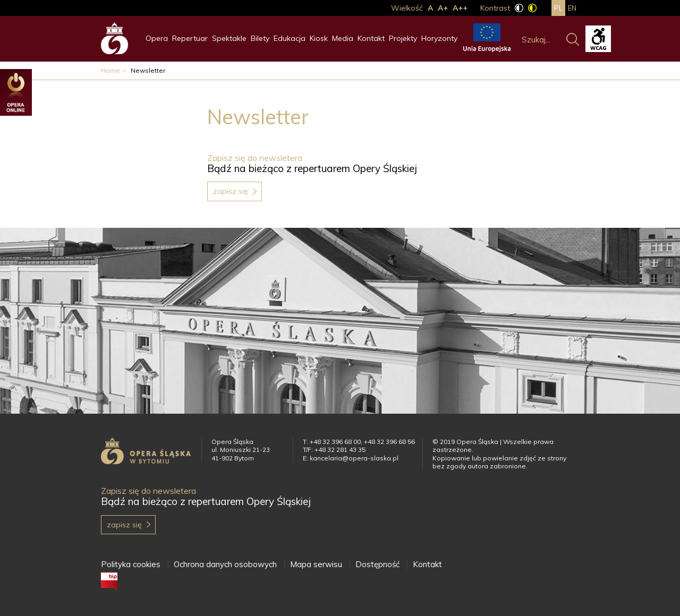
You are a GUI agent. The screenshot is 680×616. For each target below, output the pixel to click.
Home (110, 70)
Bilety (260, 38)
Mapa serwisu (316, 564)
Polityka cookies (131, 564)
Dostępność (377, 564)
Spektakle (229, 38)
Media (343, 38)
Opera (157, 38)
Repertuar (190, 38)
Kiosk (319, 38)
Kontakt (371, 38)
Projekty (403, 38)
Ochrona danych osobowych (225, 564)
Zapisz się (231, 191)
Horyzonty (439, 38)
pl (558, 8)
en (572, 8)
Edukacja (290, 38)
